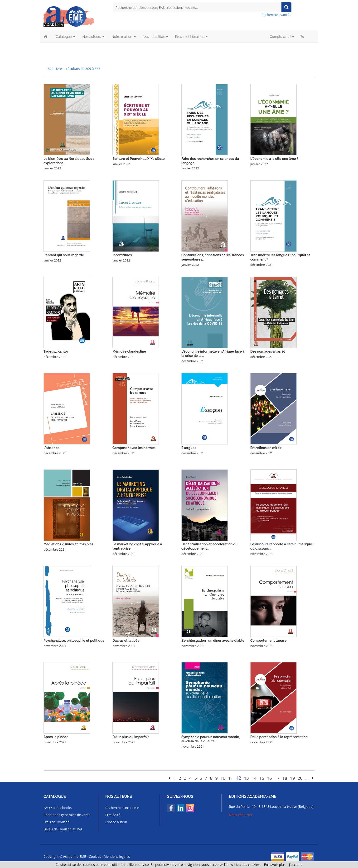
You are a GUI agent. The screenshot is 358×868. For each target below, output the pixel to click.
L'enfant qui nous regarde (64, 255)
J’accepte (296, 865)
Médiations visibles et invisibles (68, 544)
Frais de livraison (56, 822)
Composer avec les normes (134, 448)
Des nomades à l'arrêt (268, 351)
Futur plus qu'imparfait (131, 737)
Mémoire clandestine (129, 351)
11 (231, 778)
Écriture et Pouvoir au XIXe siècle (139, 159)
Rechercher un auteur (122, 808)
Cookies (95, 856)
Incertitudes (122, 255)
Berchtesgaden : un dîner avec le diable (213, 641)
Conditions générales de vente (67, 815)
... (307, 778)
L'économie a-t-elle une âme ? (274, 159)
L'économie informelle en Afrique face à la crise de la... (213, 354)
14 (254, 778)
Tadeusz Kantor (56, 351)
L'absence (51, 448)
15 (262, 778)
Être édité (113, 815)
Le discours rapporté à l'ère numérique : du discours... (282, 546)
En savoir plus (275, 865)
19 (293, 778)
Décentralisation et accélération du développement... (209, 546)
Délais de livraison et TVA (63, 829)
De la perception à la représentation (279, 737)
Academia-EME (75, 856)
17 (277, 778)
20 (300, 778)
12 (239, 778)
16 (269, 778)
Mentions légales (117, 856)
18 (285, 778)
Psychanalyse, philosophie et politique (74, 641)
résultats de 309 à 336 (83, 69)
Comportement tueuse (268, 641)
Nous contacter (241, 815)
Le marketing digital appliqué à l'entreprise (137, 546)
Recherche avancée (276, 15)
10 (223, 778)
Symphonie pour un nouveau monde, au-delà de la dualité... (211, 739)
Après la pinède (56, 737)
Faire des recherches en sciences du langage (210, 161)
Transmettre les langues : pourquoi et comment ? (280, 257)
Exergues (189, 448)
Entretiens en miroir (266, 448)
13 (246, 778)
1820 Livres (55, 69)
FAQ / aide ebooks (58, 808)
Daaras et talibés (126, 641)
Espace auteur (116, 822)
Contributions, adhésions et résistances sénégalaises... (213, 257)
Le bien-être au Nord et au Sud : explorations (69, 161)
